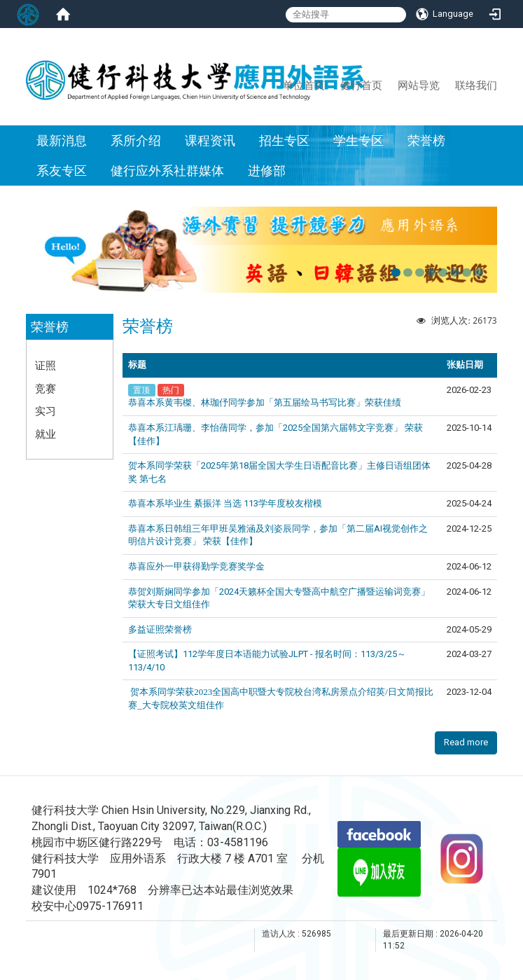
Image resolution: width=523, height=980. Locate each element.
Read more (466, 742)
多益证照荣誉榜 (160, 629)
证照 (46, 365)
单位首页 (304, 85)
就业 (46, 434)
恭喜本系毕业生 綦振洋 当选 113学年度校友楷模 (225, 503)
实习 (46, 410)
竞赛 (46, 388)
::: (277, 85)
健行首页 (361, 85)
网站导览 (419, 85)
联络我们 (476, 85)
